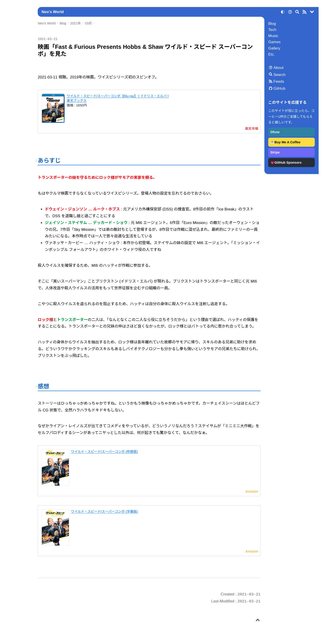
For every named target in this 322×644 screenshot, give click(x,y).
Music (273, 36)
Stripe (275, 152)
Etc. (271, 54)
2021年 (76, 23)
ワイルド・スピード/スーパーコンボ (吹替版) (104, 452)
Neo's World (53, 12)
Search (280, 75)
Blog (272, 24)
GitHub (279, 88)
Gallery (274, 48)
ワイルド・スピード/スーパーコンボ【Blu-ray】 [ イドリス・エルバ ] (118, 96)
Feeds (279, 81)
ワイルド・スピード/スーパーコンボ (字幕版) (104, 512)
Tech (272, 30)
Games (274, 42)
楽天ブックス (76, 101)
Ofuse (275, 132)
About (278, 68)
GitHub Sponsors (288, 163)
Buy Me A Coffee (288, 142)
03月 (88, 23)
